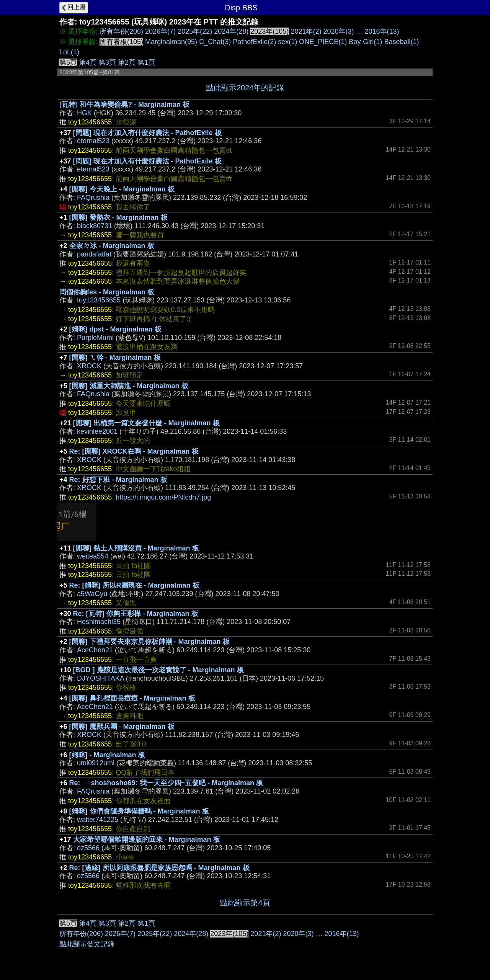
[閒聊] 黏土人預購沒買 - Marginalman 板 (136, 548)
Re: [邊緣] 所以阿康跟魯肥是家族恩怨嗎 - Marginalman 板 (159, 868)
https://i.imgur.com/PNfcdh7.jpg (163, 497)
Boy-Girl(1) (365, 42)
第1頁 (146, 62)
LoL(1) (69, 52)
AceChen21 (95, 650)
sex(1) (287, 42)
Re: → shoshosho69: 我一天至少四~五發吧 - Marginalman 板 (166, 783)
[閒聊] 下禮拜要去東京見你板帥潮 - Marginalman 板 (149, 642)
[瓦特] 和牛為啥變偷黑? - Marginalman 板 (124, 105)
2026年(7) (160, 31)
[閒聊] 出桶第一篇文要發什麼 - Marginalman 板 (146, 423)
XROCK (89, 366)
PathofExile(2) (254, 42)
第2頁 (127, 62)
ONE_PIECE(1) (323, 42)
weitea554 (93, 556)
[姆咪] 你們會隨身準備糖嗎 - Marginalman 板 (139, 811)
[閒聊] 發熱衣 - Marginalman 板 (118, 217)
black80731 (95, 226)
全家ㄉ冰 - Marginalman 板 (112, 246)
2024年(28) (231, 31)
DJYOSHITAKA (100, 678)
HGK (84, 113)
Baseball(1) (401, 42)
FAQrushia (93, 198)
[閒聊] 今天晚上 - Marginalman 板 (122, 189)
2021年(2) (306, 31)
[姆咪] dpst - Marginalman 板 (115, 329)
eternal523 (93, 141)
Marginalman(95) (171, 42)
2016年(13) (382, 31)
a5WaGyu (92, 594)
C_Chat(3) (215, 42)
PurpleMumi (95, 338)
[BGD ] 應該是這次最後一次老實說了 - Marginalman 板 (158, 670)
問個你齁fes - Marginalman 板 (107, 292)
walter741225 (98, 820)
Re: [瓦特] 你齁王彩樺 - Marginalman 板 (136, 614)
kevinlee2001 (97, 431)
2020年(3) (338, 31)
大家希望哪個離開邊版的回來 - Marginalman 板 (147, 840)
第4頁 (88, 62)
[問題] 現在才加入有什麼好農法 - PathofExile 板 (147, 133)
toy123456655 (99, 300)
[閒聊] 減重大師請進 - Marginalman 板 (129, 386)
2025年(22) (195, 31)
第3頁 (107, 62)
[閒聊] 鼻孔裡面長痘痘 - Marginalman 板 (132, 698)
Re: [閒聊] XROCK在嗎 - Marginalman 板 (134, 451)
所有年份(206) (121, 31)
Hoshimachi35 (99, 622)
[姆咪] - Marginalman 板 (107, 755)
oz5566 (88, 848)
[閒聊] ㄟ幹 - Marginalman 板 (115, 358)
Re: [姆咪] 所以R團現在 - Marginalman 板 (134, 585)
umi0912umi (96, 763)
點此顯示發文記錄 (87, 944)
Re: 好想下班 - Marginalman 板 (118, 480)
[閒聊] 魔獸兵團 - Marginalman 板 (122, 727)
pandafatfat (94, 254)
